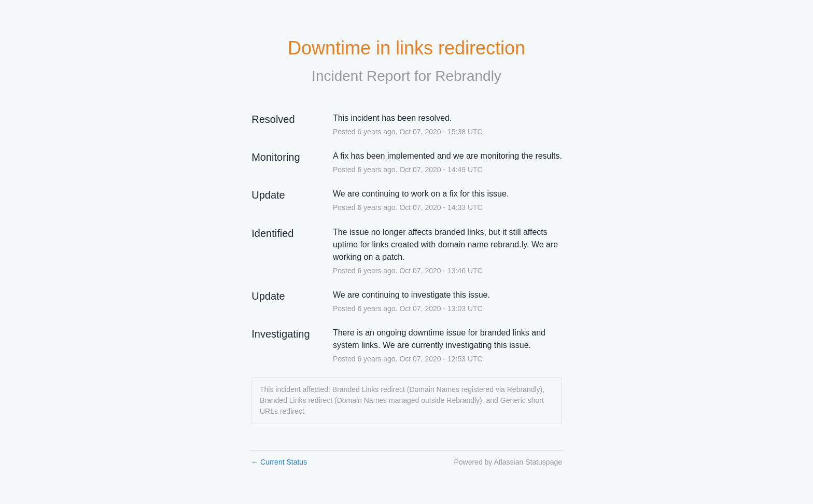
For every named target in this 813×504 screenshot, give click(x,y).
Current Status (279, 462)
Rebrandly (468, 76)
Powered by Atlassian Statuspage (508, 462)
